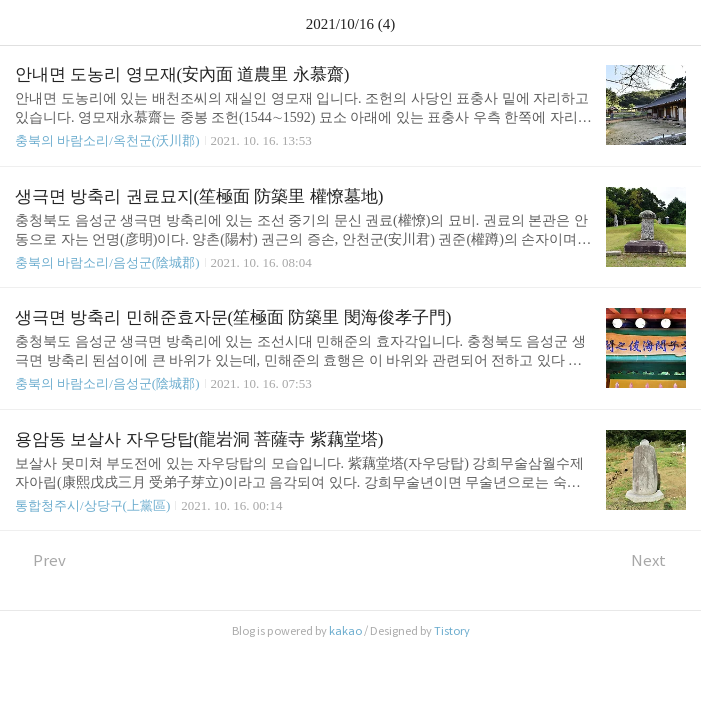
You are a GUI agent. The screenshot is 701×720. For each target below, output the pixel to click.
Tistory (452, 631)
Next (658, 560)
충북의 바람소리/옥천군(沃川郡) (107, 140)
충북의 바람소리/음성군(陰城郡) (107, 262)
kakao (345, 631)
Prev (40, 560)
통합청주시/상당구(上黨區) (92, 505)
